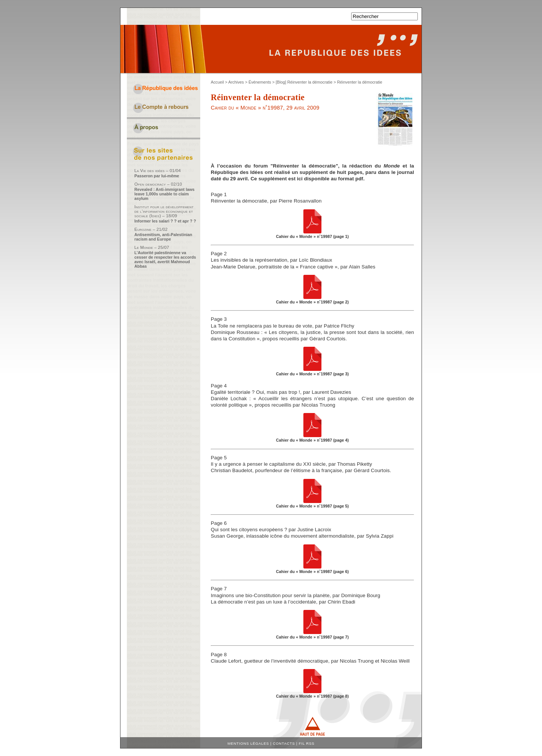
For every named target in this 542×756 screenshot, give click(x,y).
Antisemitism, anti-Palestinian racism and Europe (163, 237)
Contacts (284, 743)
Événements (260, 82)
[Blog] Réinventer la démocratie (304, 82)
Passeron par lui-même (157, 176)
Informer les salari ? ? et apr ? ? (165, 221)
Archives (236, 82)
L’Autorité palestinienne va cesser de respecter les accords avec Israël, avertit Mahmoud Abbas (165, 259)
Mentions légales (248, 743)
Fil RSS (307, 743)
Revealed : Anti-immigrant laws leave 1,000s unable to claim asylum (164, 194)
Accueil (217, 82)
